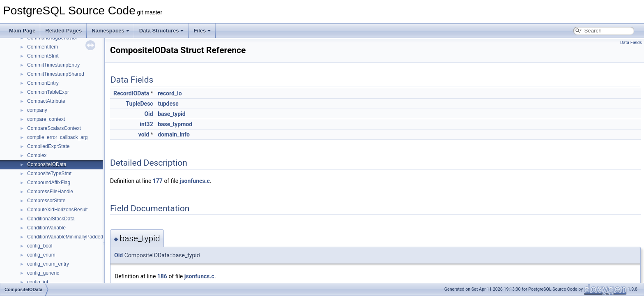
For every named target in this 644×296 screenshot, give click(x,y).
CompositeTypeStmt (49, 173)
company (37, 110)
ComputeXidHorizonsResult (57, 210)
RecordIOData (131, 93)
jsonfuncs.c (195, 181)
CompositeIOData (47, 164)
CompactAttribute (46, 101)
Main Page (22, 31)
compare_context (46, 119)
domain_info (174, 134)
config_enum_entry (48, 264)
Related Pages (63, 31)
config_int (38, 282)
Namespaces (110, 31)
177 (158, 181)
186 (162, 276)
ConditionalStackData (51, 219)
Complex (37, 155)
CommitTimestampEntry (53, 65)
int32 (146, 124)
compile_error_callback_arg (57, 137)
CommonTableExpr (48, 92)
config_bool (40, 246)
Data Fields (631, 43)
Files (202, 31)
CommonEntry (43, 83)
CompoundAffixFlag (49, 183)
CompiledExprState (48, 146)
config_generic (43, 273)
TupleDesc (139, 104)
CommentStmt (43, 56)
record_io (170, 93)
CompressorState (46, 201)
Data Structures (162, 31)
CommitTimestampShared (56, 74)
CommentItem (43, 47)
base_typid (172, 114)
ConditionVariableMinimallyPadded (65, 237)
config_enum (41, 255)
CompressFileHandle (50, 192)
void (144, 134)
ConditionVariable (46, 228)
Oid (148, 114)
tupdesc (168, 104)
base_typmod (175, 124)
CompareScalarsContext (54, 128)
